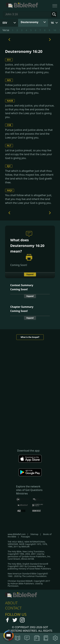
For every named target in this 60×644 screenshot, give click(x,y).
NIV (9, 80)
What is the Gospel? (30, 337)
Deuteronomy (30, 22)
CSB (9, 125)
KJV (9, 166)
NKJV (10, 190)
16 (52, 23)
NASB (10, 101)
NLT (9, 145)
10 (55, 30)
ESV (9, 60)
